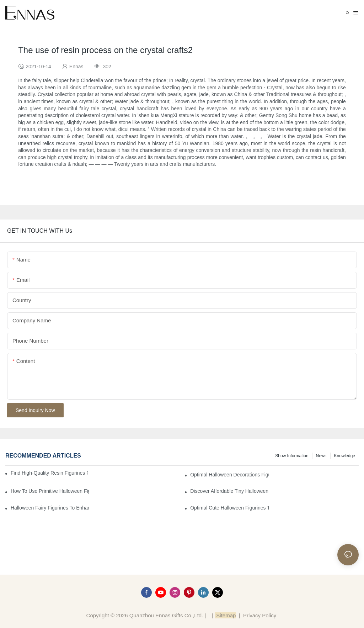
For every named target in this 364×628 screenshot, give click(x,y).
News (321, 456)
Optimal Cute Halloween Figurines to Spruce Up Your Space (229, 508)
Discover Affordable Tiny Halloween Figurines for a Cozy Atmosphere (229, 491)
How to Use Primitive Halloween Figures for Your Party (50, 491)
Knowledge (345, 456)
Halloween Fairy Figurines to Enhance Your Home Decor (50, 508)
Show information (292, 456)
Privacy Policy (260, 615)
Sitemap (225, 615)
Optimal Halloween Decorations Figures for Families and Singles (229, 475)
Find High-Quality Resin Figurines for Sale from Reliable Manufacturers (49, 473)
